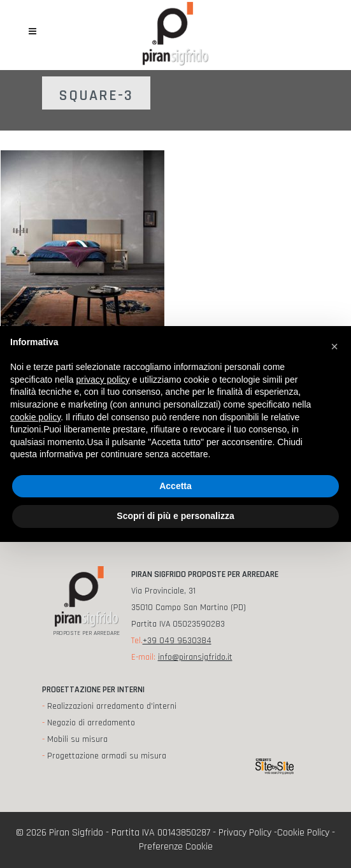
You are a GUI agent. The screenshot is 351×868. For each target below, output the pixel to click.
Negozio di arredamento (91, 723)
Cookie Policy (303, 833)
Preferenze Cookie (176, 847)
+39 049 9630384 (177, 641)
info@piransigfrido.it (195, 657)
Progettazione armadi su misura (107, 756)
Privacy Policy (245, 833)
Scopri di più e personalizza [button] (175, 516)
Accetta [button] (175, 486)
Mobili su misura (77, 739)
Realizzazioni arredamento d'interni (112, 706)
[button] (334, 346)
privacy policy (103, 380)
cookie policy (35, 417)
